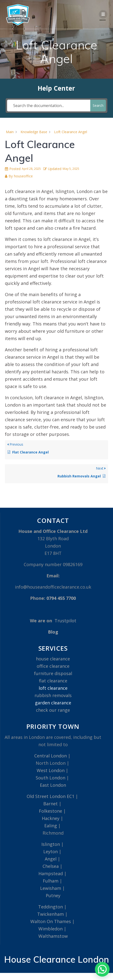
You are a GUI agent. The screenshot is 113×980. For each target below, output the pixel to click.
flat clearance (53, 681)
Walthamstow (53, 936)
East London (53, 785)
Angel (51, 859)
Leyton (51, 851)
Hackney (51, 818)
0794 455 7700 (61, 598)
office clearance (53, 666)
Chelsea (51, 866)
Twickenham (51, 914)
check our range (53, 710)
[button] (102, 969)
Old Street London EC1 (51, 796)
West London (51, 770)
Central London (51, 756)
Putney (53, 895)
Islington (51, 844)
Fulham (51, 881)
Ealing (51, 826)
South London (51, 778)
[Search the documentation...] (49, 106)
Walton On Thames (51, 921)
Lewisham (51, 888)
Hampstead (51, 873)
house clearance (53, 659)
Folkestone (51, 811)
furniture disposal (53, 673)
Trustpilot (65, 621)
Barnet (51, 804)
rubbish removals (53, 695)
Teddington (51, 907)
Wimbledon (51, 929)
